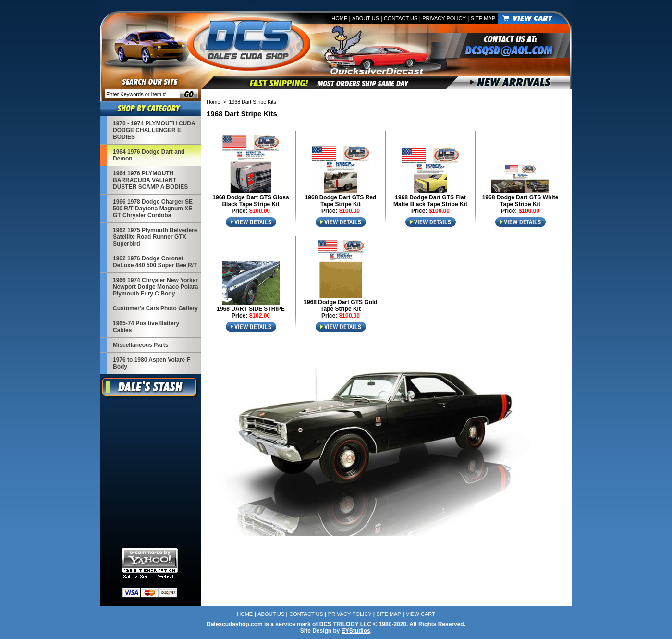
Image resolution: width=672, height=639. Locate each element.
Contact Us (401, 18)
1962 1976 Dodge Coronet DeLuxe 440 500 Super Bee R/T (155, 262)
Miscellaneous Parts (141, 345)
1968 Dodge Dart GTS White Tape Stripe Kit (520, 201)
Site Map (483, 18)
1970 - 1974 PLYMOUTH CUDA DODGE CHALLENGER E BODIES (154, 130)
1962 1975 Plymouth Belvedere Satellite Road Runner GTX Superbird (155, 237)
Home (339, 18)
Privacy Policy (444, 18)
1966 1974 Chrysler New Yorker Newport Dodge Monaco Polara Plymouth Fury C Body (155, 287)
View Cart (421, 614)
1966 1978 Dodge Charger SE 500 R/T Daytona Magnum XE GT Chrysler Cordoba (153, 209)
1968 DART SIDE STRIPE (250, 309)
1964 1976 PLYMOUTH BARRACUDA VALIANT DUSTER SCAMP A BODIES (150, 180)
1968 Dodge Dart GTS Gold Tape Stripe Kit (340, 306)
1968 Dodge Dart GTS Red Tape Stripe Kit (341, 201)
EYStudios (356, 631)
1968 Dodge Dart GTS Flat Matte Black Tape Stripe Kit (430, 201)
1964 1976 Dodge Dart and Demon (149, 155)
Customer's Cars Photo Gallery (155, 308)
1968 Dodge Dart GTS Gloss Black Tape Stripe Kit (250, 201)
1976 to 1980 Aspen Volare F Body (152, 363)
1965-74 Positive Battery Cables (146, 327)
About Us (366, 18)
